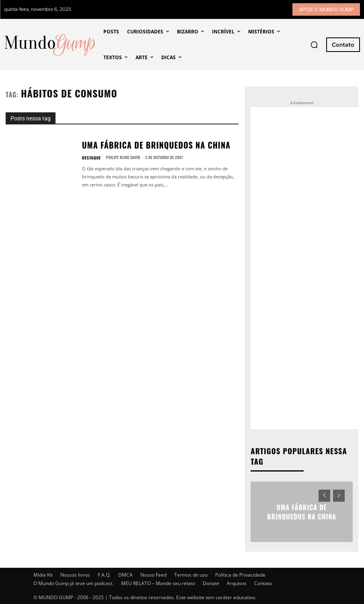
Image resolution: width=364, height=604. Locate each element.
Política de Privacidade (240, 574)
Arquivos (237, 582)
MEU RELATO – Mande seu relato (158, 582)
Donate (211, 582)
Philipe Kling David (120, 156)
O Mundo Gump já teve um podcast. (73, 582)
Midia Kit (43, 574)
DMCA (125, 574)
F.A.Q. (104, 574)
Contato (263, 582)
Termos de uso (191, 574)
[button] (314, 45)
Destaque (90, 156)
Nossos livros (75, 574)
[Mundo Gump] (50, 45)
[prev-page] (324, 495)
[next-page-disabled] (339, 495)
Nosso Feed (153, 574)
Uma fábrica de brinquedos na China (136, 145)
